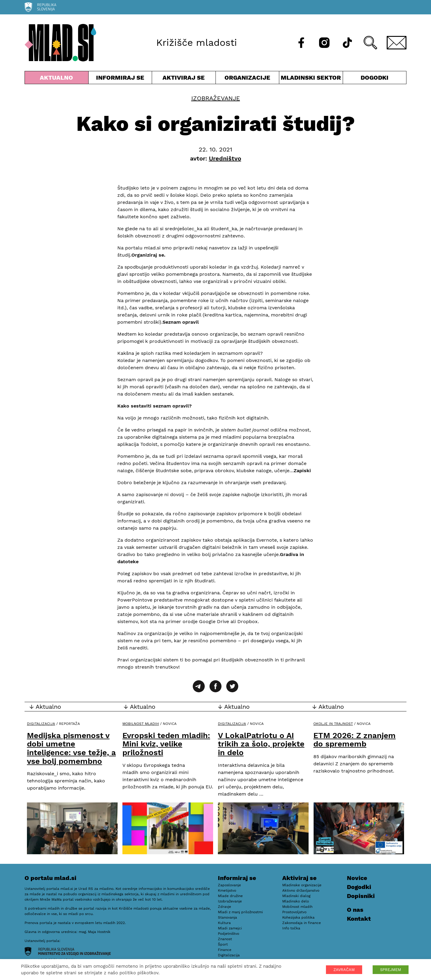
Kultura (224, 923)
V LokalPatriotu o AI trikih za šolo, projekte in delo (261, 744)
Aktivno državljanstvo (301, 890)
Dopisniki (361, 896)
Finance (225, 950)
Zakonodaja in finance (302, 923)
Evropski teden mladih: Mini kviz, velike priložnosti (166, 744)
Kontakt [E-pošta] (359, 919)
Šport (223, 944)
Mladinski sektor (311, 79)
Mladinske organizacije (302, 885)
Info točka (291, 928)
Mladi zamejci (230, 928)
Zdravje (224, 907)
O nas (355, 910)
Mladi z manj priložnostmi (240, 912)
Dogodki (375, 78)
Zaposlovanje (229, 885)
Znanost (225, 939)
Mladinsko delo (296, 901)
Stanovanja (227, 917)
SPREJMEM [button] (391, 970)
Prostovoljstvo (294, 912)
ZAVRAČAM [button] (344, 970)
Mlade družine (230, 896)
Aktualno (57, 79)
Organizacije (248, 79)
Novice (357, 878)
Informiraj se (120, 79)
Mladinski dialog (296, 896)
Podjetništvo (229, 934)
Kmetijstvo (227, 890)
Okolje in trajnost (333, 724)
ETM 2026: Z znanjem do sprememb (355, 740)
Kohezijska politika (298, 917)
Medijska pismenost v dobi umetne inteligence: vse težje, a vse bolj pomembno (71, 748)
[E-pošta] (397, 43)
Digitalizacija (41, 724)
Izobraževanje (216, 98)
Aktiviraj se (184, 79)
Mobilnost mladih (141, 724)
